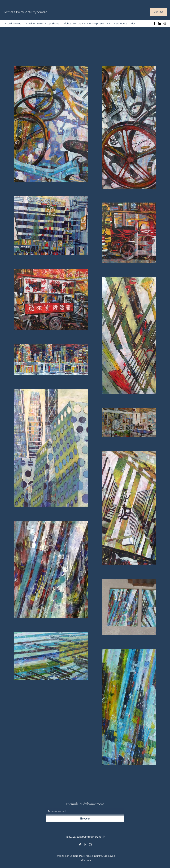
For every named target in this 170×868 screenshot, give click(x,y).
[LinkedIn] (160, 23)
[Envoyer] (85, 819)
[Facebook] (154, 23)
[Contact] (158, 12)
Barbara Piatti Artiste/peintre (25, 12)
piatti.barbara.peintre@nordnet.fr (86, 837)
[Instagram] (165, 23)
